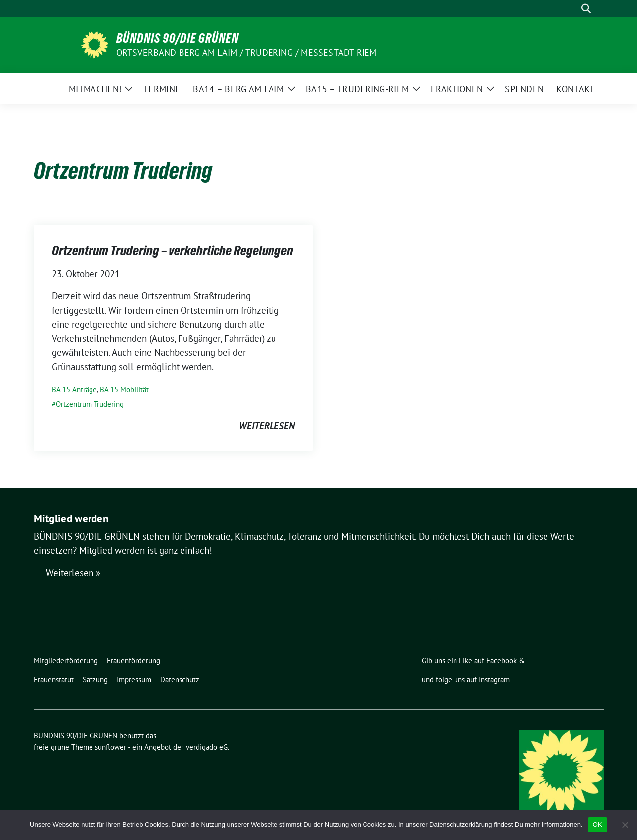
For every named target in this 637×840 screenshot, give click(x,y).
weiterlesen (267, 426)
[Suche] (572, 9)
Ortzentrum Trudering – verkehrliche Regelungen (173, 251)
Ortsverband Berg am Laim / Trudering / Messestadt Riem (247, 52)
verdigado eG (207, 747)
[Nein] (625, 825)
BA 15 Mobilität (124, 389)
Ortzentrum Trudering (90, 404)
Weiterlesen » (73, 573)
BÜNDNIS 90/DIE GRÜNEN (178, 38)
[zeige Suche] (586, 9)
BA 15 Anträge (74, 389)
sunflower (111, 747)
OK (597, 824)
